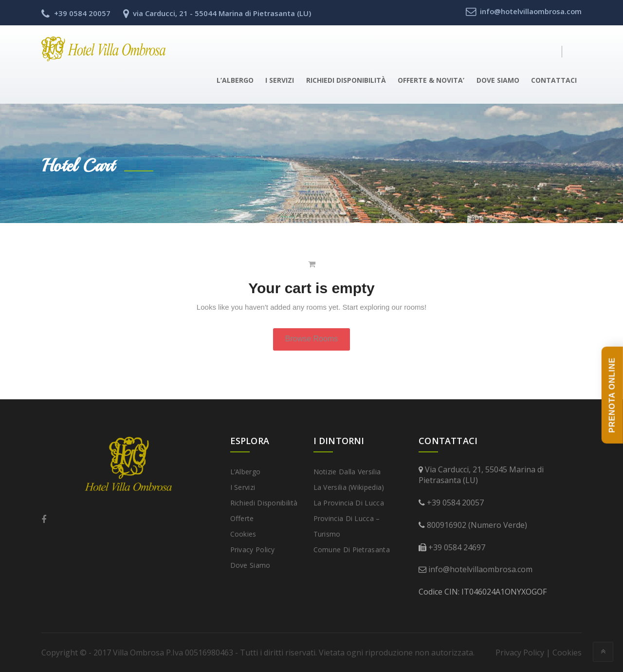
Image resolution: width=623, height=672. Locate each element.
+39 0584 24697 (457, 547)
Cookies (243, 534)
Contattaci (554, 80)
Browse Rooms (311, 339)
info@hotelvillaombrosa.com (480, 569)
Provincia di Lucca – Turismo (347, 526)
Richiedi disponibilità (346, 80)
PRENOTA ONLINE (612, 395)
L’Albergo (235, 80)
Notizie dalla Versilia (347, 472)
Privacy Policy (253, 550)
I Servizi (280, 80)
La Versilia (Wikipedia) (349, 487)
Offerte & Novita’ (431, 80)
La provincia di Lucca (349, 503)
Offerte (242, 518)
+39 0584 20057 (455, 503)
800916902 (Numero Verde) (477, 525)
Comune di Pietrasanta (352, 550)
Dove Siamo (498, 80)
